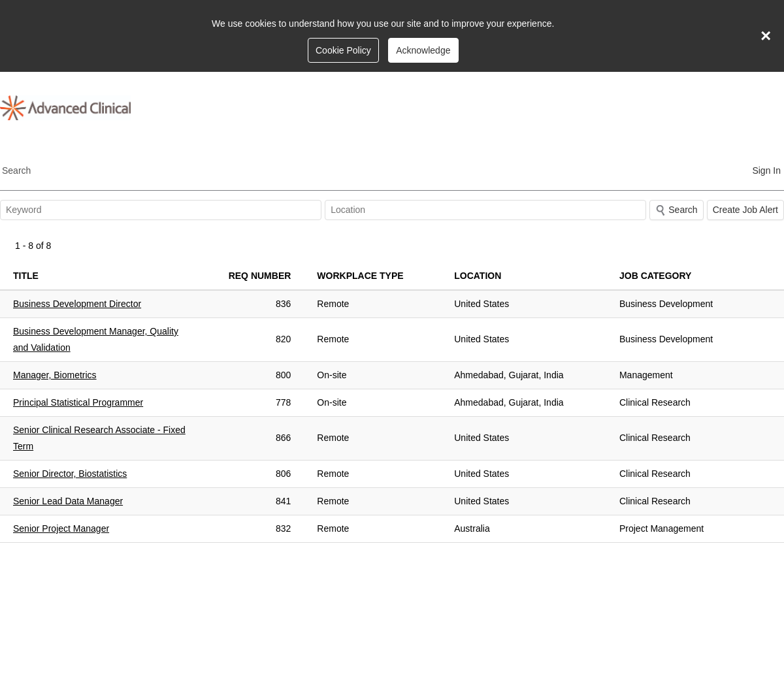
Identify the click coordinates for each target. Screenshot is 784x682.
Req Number (260, 276)
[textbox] (161, 210)
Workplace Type (360, 276)
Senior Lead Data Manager (68, 501)
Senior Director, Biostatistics (70, 474)
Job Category (655, 276)
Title (26, 276)
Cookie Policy (343, 50)
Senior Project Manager (61, 528)
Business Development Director (77, 304)
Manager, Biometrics (55, 375)
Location (478, 276)
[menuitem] (766, 170)
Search (16, 170)
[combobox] (485, 210)
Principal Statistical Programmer (78, 402)
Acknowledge (423, 50)
